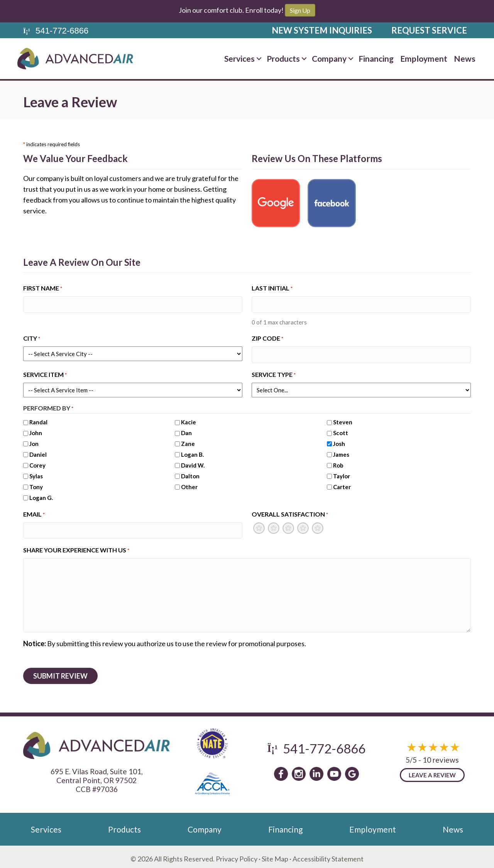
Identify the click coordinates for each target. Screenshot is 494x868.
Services (239, 58)
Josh (339, 441)
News (465, 58)
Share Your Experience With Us (76, 546)
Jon (34, 441)
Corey (37, 463)
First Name (43, 288)
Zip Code (267, 337)
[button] (259, 58)
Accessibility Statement (328, 854)
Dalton (190, 473)
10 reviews (441, 756)
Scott (341, 430)
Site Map (275, 854)
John (36, 430)
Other (189, 484)
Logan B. (192, 452)
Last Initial (272, 288)
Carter (342, 484)
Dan (186, 430)
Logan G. (41, 495)
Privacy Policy (237, 854)
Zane (188, 441)
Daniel (38, 452)
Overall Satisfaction (290, 512)
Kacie (189, 420)
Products (283, 58)
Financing (376, 58)
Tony (36, 484)
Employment (424, 58)
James (341, 452)
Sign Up (300, 10)
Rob (338, 463)
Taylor (342, 473)
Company (329, 58)
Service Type (274, 372)
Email (34, 512)
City (32, 337)
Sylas (36, 473)
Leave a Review (432, 771)
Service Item (45, 372)
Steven (343, 420)
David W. (193, 463)
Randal (38, 420)
